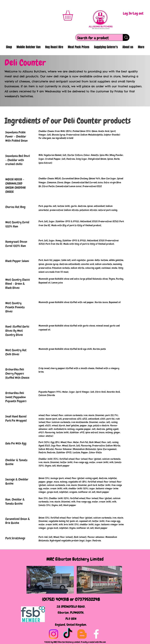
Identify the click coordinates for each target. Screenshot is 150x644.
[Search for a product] (97, 38)
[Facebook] (96, 634)
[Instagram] (53, 634)
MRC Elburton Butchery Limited (75, 559)
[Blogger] (82, 634)
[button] (74, 15)
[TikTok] (68, 634)
